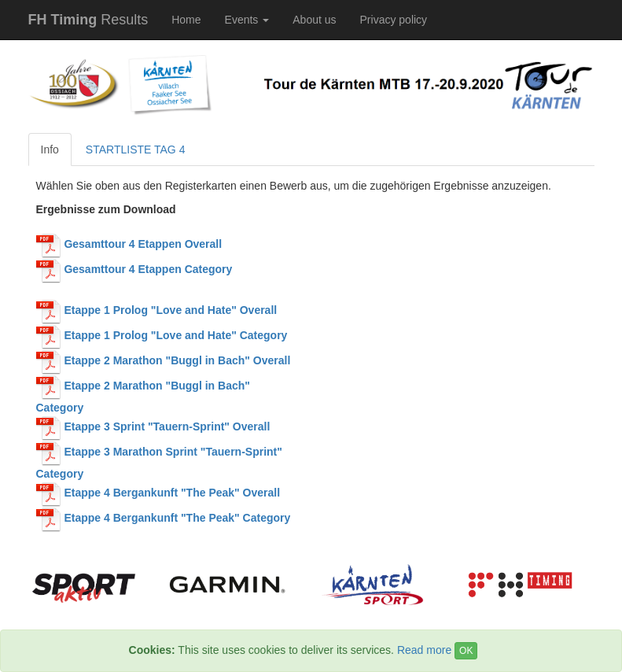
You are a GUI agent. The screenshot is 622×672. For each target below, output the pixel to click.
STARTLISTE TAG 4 (136, 150)
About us (314, 20)
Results (88, 20)
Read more (424, 650)
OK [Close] (466, 651)
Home (186, 20)
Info (50, 150)
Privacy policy (394, 20)
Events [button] (247, 20)
